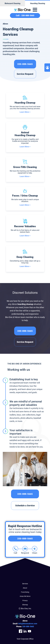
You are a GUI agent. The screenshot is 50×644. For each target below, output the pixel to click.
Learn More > (25, 112)
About (25, 588)
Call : (25, 15)
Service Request (25, 74)
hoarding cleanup (25, 304)
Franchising (25, 592)
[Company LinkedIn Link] (25, 631)
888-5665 (28, 627)
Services (25, 584)
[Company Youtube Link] (29, 631)
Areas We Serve (25, 596)
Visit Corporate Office (25, 639)
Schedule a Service (25, 506)
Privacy (25, 600)
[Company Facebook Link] (21, 631)
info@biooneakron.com (28, 624)
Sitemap (25, 605)
